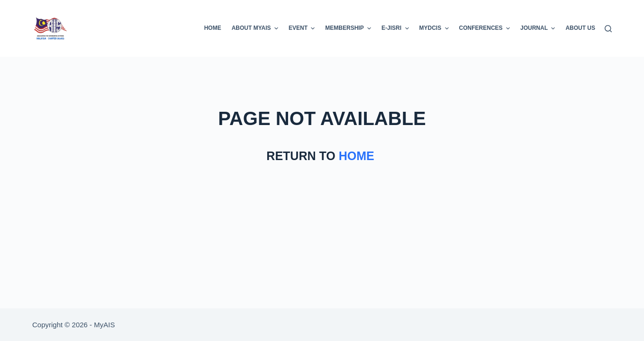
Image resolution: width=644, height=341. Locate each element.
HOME (358, 156)
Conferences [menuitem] (486, 28)
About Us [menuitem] (580, 28)
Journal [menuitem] (539, 28)
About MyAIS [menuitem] (256, 28)
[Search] (608, 29)
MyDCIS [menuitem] (435, 28)
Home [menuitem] (213, 28)
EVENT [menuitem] (303, 28)
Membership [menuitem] (349, 28)
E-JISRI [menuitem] (396, 28)
